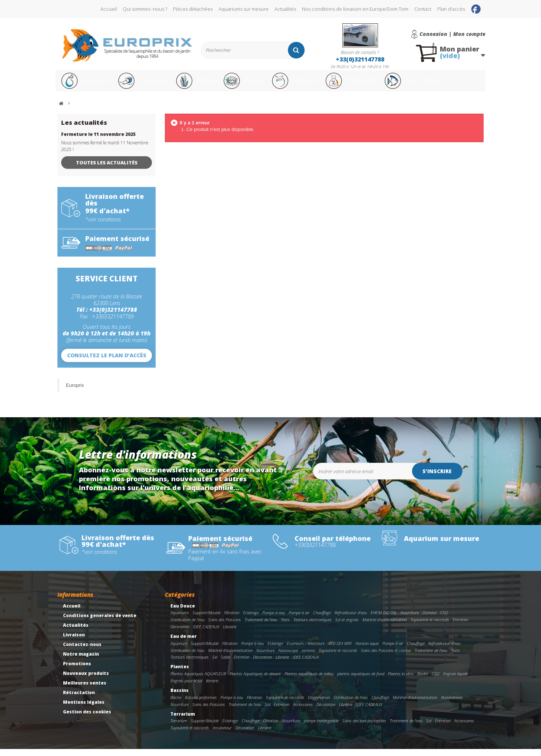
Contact (423, 9)
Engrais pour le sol (186, 688)
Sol (268, 711)
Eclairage (251, 620)
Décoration (180, 634)
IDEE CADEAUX (206, 634)
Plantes (204, 84)
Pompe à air (299, 620)
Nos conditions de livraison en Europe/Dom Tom (355, 9)
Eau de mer (147, 84)
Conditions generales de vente (100, 623)
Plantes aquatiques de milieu (309, 681)
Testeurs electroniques (313, 627)
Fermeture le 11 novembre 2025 (98, 141)
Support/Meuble (207, 620)
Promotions (374, 84)
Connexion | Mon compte (452, 34)
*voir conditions (103, 227)
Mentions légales (84, 709)
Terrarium (311, 84)
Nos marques (442, 84)
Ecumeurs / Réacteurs (306, 650)
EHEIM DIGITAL (384, 620)
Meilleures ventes (85, 690)
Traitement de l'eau (261, 627)
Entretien (461, 627)
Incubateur (222, 735)
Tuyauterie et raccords (430, 627)
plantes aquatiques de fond (361, 681)
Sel (215, 664)
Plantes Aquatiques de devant (255, 681)
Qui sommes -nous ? (145, 9)
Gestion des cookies (87, 719)
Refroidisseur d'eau (351, 620)
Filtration (232, 620)
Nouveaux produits (86, 680)
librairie (212, 688)
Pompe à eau (274, 620)
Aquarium (179, 650)
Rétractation (79, 700)
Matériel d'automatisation (385, 627)
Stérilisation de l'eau (187, 627)
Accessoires (303, 711)
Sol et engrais (347, 627)
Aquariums (180, 620)
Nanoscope (288, 657)
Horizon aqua (367, 650)
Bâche (176, 704)
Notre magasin (81, 661)
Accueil (109, 9)
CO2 (444, 620)
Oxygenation (319, 704)
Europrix (75, 392)
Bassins (255, 84)
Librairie (230, 634)
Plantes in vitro (401, 681)
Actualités (285, 9)
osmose (308, 657)
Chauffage (322, 620)
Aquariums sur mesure (244, 9)
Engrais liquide (456, 681)
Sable (225, 664)
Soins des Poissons (225, 627)
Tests (285, 627)
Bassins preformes (201, 704)
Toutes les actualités (107, 170)
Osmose (429, 620)
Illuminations (452, 704)
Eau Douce (85, 84)
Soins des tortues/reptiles (364, 728)
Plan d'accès (451, 9)
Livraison (74, 642)
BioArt (423, 681)
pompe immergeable (321, 728)
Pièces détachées (193, 9)
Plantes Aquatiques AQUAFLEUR (198, 681)
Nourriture (410, 620)
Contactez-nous (82, 651)
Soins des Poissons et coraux (386, 657)
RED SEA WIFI (340, 650)
